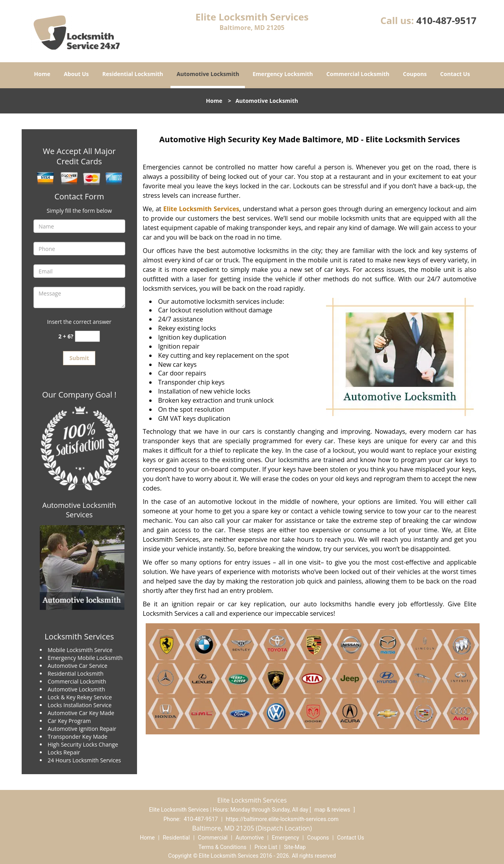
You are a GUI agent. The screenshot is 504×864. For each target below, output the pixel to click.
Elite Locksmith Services (201, 209)
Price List (266, 847)
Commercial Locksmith (358, 74)
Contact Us (455, 74)
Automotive (250, 838)
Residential (176, 838)
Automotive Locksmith (208, 74)
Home (42, 74)
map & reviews (333, 810)
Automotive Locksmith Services (79, 510)
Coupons (415, 74)
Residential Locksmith (133, 74)
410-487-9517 (446, 20)
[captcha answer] (87, 336)
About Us (76, 74)
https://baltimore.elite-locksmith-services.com (282, 819)
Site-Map (295, 847)
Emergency (285, 838)
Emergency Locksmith (283, 74)
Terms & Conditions (222, 847)
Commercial (213, 838)
